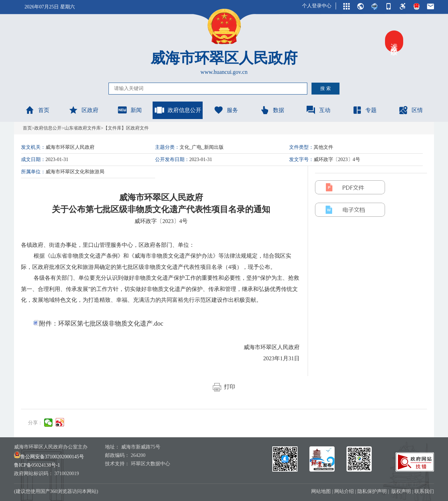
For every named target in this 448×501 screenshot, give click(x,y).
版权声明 (401, 491)
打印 (224, 387)
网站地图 (321, 491)
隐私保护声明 (372, 491)
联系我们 (424, 491)
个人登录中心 (317, 6)
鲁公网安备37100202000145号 (49, 457)
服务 (226, 110)
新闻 (129, 110)
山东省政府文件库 (83, 128)
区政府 (83, 110)
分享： (35, 423)
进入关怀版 (394, 41)
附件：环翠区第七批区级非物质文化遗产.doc (99, 323)
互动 (318, 110)
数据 (272, 110)
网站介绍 (344, 491)
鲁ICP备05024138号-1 (37, 465)
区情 (411, 110)
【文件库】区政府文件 (126, 128)
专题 (364, 110)
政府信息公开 (178, 110)
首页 (37, 110)
